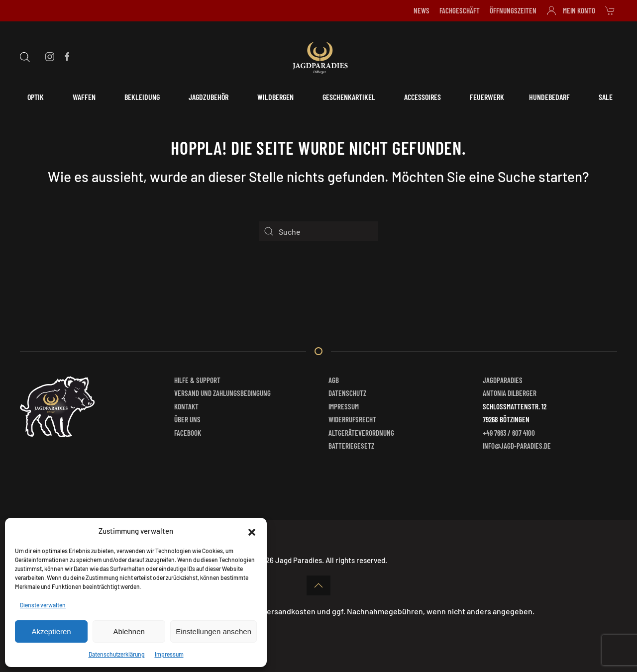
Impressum (169, 654)
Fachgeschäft (460, 10)
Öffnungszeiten (513, 10)
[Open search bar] (25, 56)
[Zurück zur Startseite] (318, 56)
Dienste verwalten (43, 605)
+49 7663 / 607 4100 (509, 433)
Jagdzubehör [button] (209, 97)
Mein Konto (571, 10)
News (422, 10)
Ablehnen (129, 631)
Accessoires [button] (423, 97)
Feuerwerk (487, 97)
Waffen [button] (84, 97)
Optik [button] (36, 97)
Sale (606, 97)
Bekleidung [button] (142, 97)
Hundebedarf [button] (549, 97)
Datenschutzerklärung (117, 654)
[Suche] (318, 231)
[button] (252, 531)
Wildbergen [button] (275, 97)
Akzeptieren (51, 631)
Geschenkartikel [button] (349, 97)
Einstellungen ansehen (213, 631)
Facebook (188, 433)
